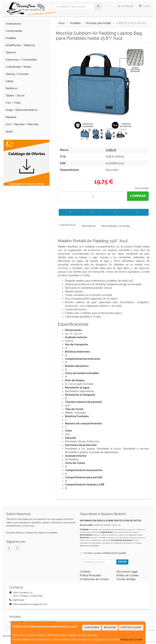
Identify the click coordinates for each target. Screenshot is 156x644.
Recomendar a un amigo (116, 226)
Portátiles (11, 38)
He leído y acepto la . (105, 553)
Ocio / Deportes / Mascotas (22, 124)
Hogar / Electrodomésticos (22, 110)
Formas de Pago (126, 579)
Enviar (122, 562)
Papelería (11, 117)
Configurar (92, 627)
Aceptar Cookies (131, 627)
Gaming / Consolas (17, 74)
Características (67, 225)
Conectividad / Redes (18, 67)
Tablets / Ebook (15, 96)
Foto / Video (13, 103)
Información (89, 226)
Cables (10, 81)
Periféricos (12, 88)
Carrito (145, 6)
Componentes (14, 31)
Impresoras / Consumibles (21, 60)
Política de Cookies (132, 640)
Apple (9, 131)
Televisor (11, 52)
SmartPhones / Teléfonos (20, 45)
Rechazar (110, 627)
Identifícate (125, 6)
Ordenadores (13, 24)
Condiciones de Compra (94, 579)
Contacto (85, 572)
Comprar (138, 196)
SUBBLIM (111, 150)
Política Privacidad (90, 575)
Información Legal (127, 572)
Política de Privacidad (89, 546)
